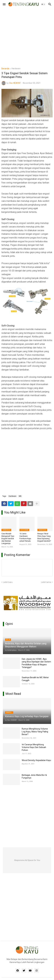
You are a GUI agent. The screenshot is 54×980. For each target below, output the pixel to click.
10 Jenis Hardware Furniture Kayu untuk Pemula (25, 537)
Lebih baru (8, 582)
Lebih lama (46, 582)
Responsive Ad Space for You (27, 860)
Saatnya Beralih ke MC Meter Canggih (35, 679)
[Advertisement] (27, 35)
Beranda (5, 69)
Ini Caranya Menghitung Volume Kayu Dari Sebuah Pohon (34, 747)
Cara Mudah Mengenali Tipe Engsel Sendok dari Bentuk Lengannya (8, 539)
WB (20, 496)
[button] (4, 4)
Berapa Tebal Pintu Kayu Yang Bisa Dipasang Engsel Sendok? (44, 537)
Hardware (16, 69)
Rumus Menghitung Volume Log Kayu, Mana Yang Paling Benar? (35, 732)
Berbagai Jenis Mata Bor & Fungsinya (34, 776)
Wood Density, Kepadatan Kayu (36, 760)
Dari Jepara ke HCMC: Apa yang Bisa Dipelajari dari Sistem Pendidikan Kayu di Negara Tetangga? (36, 663)
